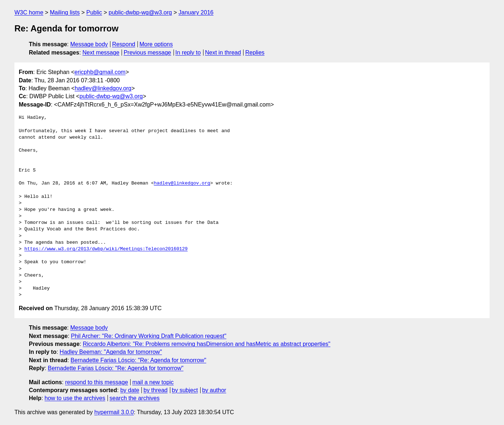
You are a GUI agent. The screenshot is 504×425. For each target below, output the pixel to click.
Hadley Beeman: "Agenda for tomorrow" (111, 352)
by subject (185, 390)
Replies (255, 53)
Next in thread (223, 53)
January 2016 (196, 12)
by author (214, 390)
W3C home (29, 12)
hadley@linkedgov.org (103, 88)
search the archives (135, 398)
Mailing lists (65, 12)
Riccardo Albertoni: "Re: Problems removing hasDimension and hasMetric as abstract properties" (206, 344)
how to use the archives (75, 398)
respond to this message (96, 382)
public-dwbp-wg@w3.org (140, 12)
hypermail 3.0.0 (114, 412)
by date (130, 390)
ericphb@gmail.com (100, 72)
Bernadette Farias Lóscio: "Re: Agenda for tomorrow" (139, 360)
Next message (101, 53)
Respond (124, 44)
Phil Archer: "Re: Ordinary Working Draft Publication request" (149, 336)
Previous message (148, 53)
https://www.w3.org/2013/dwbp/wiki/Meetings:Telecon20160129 (106, 249)
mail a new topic (153, 382)
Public (94, 12)
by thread (156, 390)
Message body (89, 44)
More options (156, 44)
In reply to (188, 53)
